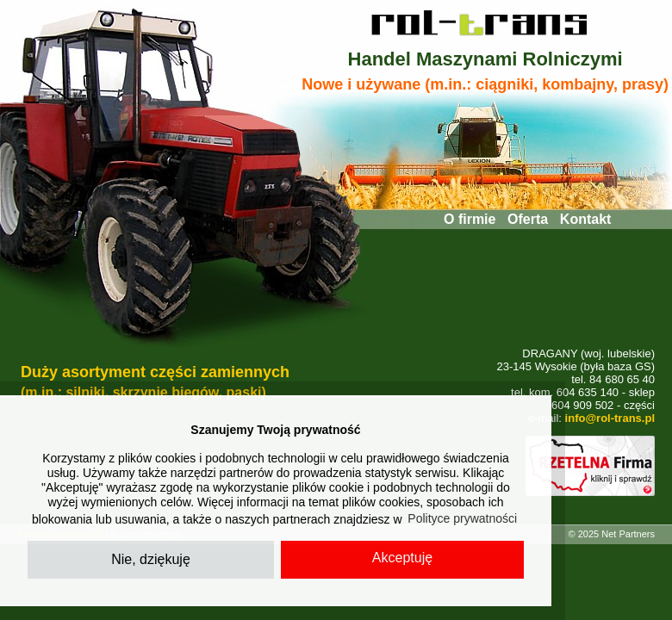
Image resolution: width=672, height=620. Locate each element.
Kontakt (586, 219)
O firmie (470, 219)
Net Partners (628, 534)
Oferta (528, 219)
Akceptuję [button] (402, 558)
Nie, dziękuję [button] (151, 559)
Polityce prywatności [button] (462, 518)
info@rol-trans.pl (610, 418)
